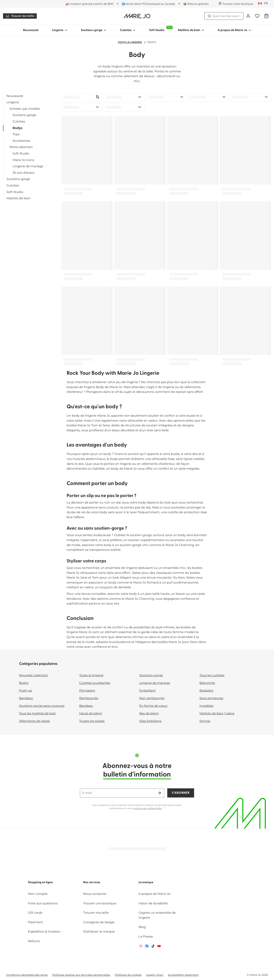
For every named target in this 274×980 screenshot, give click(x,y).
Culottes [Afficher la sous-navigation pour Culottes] (128, 30)
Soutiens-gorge (24, 115)
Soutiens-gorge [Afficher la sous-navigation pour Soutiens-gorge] (94, 30)
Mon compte (38, 894)
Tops (16, 134)
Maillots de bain (18, 198)
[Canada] (264, 4)
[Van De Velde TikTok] (153, 947)
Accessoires (21, 141)
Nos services (92, 882)
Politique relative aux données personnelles (81, 975)
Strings (205, 721)
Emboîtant (147, 691)
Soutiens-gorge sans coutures (42, 706)
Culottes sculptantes (95, 683)
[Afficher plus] (164, 808)
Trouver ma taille (20, 16)
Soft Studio (21, 154)
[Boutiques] (236, 4)
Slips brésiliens (150, 721)
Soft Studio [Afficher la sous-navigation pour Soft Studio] (160, 29)
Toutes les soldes (92, 721)
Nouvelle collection (33, 675)
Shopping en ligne (40, 882)
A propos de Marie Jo (155, 894)
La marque (146, 882)
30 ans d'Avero (23, 173)
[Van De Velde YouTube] (159, 947)
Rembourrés (89, 698)
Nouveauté (31, 30)
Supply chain (155, 975)
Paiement (35, 922)
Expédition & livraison (44, 932)
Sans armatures (211, 698)
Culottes (19, 122)
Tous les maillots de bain (38, 714)
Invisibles (206, 706)
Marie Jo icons (23, 160)
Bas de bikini (149, 714)
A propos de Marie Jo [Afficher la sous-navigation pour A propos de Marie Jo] (234, 30)
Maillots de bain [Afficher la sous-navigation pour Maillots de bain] (191, 30)
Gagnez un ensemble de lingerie (157, 915)
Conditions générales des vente (27, 975)
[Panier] (266, 16)
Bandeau (26, 698)
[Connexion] (248, 16)
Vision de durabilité (153, 904)
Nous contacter (95, 894)
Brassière (206, 691)
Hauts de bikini (91, 714)
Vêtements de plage (34, 721)
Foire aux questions (43, 904)
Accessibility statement (183, 975)
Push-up (26, 691)
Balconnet (207, 683)
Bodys (18, 128)
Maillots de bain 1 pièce (217, 714)
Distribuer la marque (99, 932)
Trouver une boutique (100, 904)
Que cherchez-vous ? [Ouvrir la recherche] (224, 16)
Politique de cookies (128, 975)
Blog (142, 927)
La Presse (146, 937)
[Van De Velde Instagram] (141, 947)
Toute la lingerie (130, 43)
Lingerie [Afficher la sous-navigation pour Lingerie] (60, 30)
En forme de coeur (153, 706)
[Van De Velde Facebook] (147, 947)
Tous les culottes (212, 675)
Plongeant (87, 691)
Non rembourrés (152, 698)
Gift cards (35, 913)
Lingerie (13, 102)
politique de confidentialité (147, 808)
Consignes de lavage (99, 922)
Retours (34, 941)
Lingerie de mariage (28, 166)
